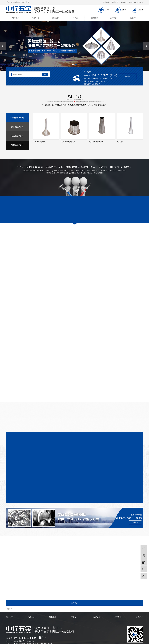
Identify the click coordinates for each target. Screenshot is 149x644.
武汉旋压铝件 (17, 127)
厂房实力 (74, 18)
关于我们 (114, 18)
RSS (121, 2)
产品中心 (35, 18)
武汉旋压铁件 (17, 136)
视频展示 (55, 18)
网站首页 (16, 18)
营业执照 (106, 2)
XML (126, 2)
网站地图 (115, 2)
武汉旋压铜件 (17, 145)
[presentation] (3, 46)
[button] (73, 65)
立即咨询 (128, 76)
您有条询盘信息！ (136, 2)
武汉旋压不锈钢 (17, 118)
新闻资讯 (94, 18)
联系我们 (134, 18)
